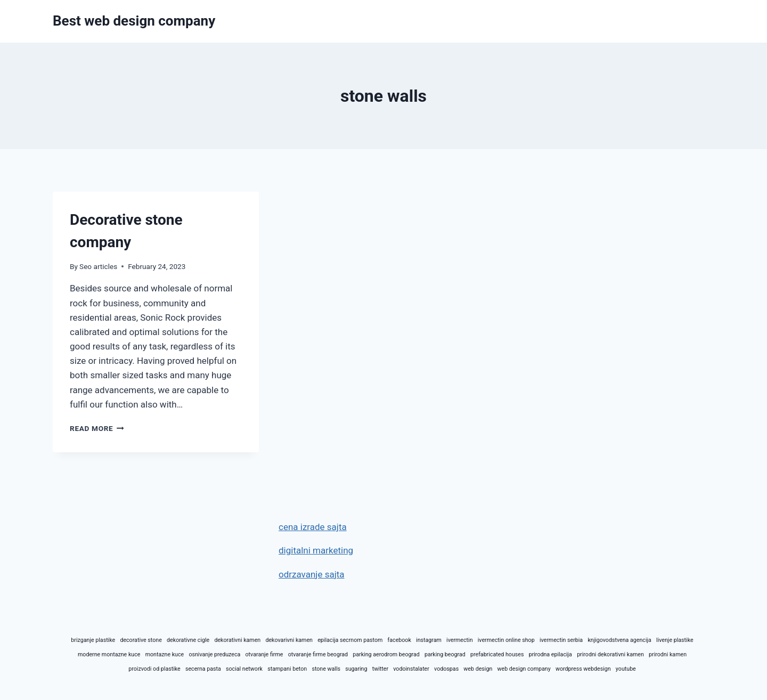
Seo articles (98, 266)
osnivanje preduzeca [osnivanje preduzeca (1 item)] (214, 654)
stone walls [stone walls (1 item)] (326, 669)
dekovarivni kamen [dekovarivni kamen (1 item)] (289, 640)
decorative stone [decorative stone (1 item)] (141, 640)
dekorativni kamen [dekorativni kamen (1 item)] (237, 640)
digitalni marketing (316, 550)
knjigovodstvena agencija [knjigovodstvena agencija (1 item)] (619, 640)
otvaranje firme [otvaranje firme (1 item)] (264, 654)
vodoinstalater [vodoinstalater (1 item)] (411, 669)
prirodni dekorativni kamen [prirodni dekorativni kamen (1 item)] (610, 654)
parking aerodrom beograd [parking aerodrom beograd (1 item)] (386, 654)
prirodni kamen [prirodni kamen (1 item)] (668, 654)
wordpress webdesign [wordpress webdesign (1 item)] (583, 669)
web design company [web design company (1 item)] (524, 669)
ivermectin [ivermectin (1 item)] (459, 640)
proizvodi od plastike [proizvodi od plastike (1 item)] (154, 669)
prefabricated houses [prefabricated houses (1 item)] (497, 654)
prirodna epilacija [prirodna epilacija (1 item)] (550, 654)
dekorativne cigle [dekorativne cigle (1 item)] (188, 640)
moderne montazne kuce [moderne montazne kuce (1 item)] (109, 654)
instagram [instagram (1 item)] (429, 640)
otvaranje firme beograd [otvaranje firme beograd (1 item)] (318, 654)
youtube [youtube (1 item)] (626, 669)
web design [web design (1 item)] (478, 669)
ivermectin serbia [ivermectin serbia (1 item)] (561, 640)
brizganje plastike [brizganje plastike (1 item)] (93, 640)
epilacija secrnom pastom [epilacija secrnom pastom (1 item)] (350, 640)
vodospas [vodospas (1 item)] (446, 669)
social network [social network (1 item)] (244, 669)
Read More (97, 428)
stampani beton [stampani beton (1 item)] (287, 669)
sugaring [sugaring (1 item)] (356, 669)
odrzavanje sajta (312, 574)
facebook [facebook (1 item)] (399, 640)
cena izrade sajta (313, 527)
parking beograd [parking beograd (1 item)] (445, 654)
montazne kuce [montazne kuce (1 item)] (165, 654)
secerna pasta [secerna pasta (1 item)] (203, 669)
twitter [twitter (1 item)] (380, 669)
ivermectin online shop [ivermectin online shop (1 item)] (506, 640)
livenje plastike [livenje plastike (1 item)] (675, 640)
